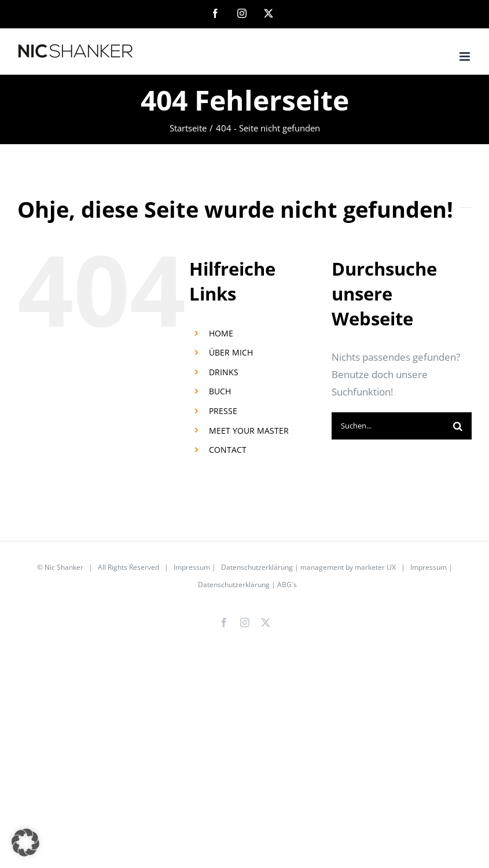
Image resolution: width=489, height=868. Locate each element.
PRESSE (223, 411)
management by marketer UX (348, 567)
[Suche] (458, 426)
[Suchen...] (388, 426)
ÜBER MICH (231, 352)
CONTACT (228, 450)
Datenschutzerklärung (257, 567)
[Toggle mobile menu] (466, 56)
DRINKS (224, 372)
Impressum (192, 567)
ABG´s (287, 585)
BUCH (220, 391)
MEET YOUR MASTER (249, 431)
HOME (221, 333)
